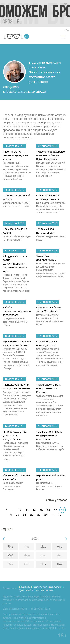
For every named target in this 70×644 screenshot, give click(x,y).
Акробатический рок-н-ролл (51, 483)
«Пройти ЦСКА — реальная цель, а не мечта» (17, 166)
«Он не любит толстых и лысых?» (17, 483)
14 (34, 510)
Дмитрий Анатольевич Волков (36, 590)
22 (32, 515)
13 (27, 510)
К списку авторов (56, 500)
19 (10, 515)
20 (18, 515)
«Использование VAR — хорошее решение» (17, 400)
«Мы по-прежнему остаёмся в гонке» (51, 204)
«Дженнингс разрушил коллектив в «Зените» (17, 355)
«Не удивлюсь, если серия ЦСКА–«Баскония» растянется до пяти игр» (17, 274)
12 (20, 510)
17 (55, 510)
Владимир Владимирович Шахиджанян (41, 587)
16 (48, 510)
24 (46, 515)
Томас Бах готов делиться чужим (51, 267)
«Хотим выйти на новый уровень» (51, 354)
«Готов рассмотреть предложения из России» (51, 400)
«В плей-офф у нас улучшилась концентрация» (17, 446)
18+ (66, 31)
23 (39, 515)
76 (60, 515)
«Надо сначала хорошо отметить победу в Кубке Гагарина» (51, 164)
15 (41, 510)
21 (25, 515)
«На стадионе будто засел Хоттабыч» (51, 316)
